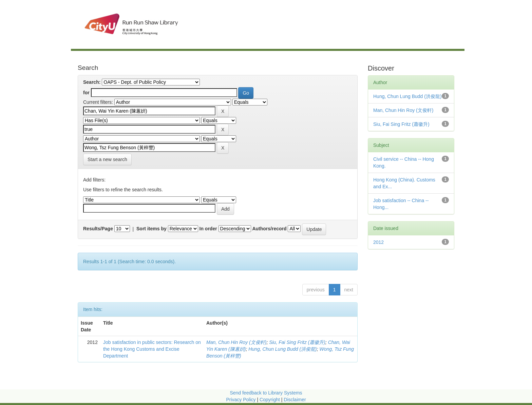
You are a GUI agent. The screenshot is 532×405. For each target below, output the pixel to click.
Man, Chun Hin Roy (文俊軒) (236, 342)
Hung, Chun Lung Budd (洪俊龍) (283, 349)
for (86, 93)
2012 (378, 242)
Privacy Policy (241, 400)
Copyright (270, 400)
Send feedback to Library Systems (266, 393)
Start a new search (107, 159)
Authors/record (269, 229)
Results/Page (98, 229)
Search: (92, 82)
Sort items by (151, 229)
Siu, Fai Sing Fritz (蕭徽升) (297, 342)
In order (208, 229)
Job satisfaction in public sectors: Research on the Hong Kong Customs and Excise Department (152, 349)
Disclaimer (295, 400)
